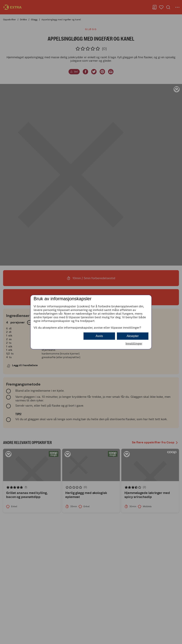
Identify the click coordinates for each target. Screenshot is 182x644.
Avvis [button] (99, 336)
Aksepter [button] (133, 336)
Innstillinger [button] (134, 343)
